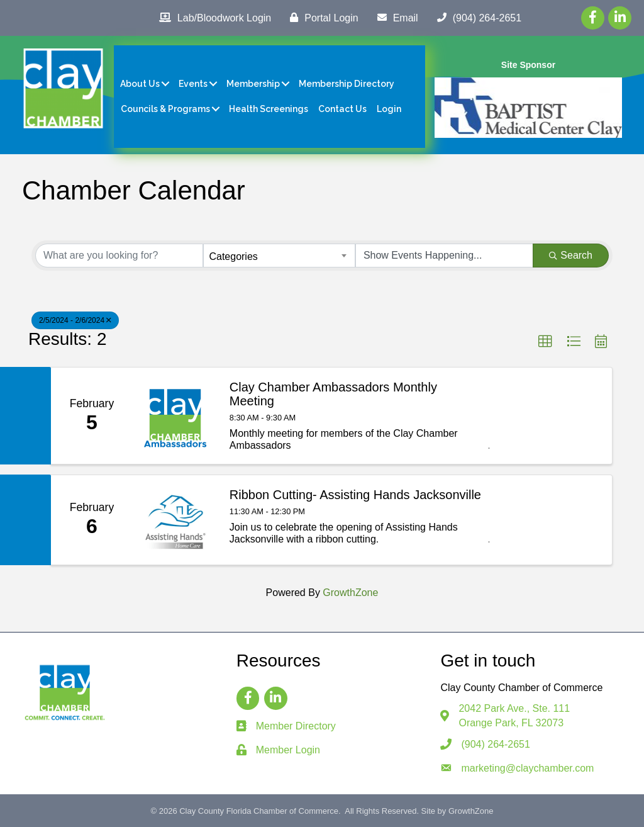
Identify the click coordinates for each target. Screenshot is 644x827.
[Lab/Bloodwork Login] (212, 18)
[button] (545, 342)
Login (389, 109)
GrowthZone (350, 593)
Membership (253, 84)
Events (193, 84)
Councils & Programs (165, 109)
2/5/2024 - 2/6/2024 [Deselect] (75, 320)
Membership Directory (347, 84)
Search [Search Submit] (571, 255)
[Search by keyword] (119, 256)
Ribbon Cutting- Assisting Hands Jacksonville (355, 495)
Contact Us (342, 109)
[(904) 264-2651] (476, 18)
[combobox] (279, 256)
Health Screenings (269, 109)
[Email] (395, 18)
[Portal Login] (321, 18)
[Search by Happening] (444, 256)
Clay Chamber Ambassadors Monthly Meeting (333, 394)
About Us (140, 84)
